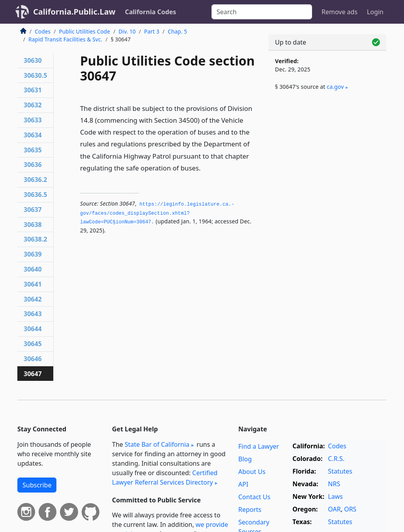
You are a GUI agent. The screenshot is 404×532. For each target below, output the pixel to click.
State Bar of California (157, 444)
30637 (33, 210)
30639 (33, 254)
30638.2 (35, 239)
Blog (245, 459)
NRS (334, 484)
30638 (33, 225)
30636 (33, 165)
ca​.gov (335, 87)
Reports (250, 510)
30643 (33, 314)
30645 (33, 344)
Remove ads (339, 12)
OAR (334, 509)
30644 (33, 329)
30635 (33, 150)
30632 (33, 105)
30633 (33, 120)
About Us (252, 472)
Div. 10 (127, 31)
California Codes (151, 12)
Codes (43, 31)
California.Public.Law (74, 12)
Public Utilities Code (84, 31)
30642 (33, 299)
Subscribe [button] (37, 485)
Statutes (340, 471)
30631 (33, 90)
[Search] (262, 12)
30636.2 (35, 180)
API (243, 484)
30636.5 (35, 195)
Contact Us (254, 497)
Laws (335, 496)
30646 (33, 359)
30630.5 (35, 75)
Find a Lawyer (259, 446)
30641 (33, 284)
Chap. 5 (177, 31)
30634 (33, 135)
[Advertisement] (327, 159)
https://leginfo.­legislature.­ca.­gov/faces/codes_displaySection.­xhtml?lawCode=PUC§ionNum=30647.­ (157, 213)
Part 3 (152, 31)
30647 (33, 374)
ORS (350, 509)
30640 (33, 269)
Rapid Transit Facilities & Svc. (65, 39)
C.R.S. (336, 459)
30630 (33, 60)
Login (375, 12)
